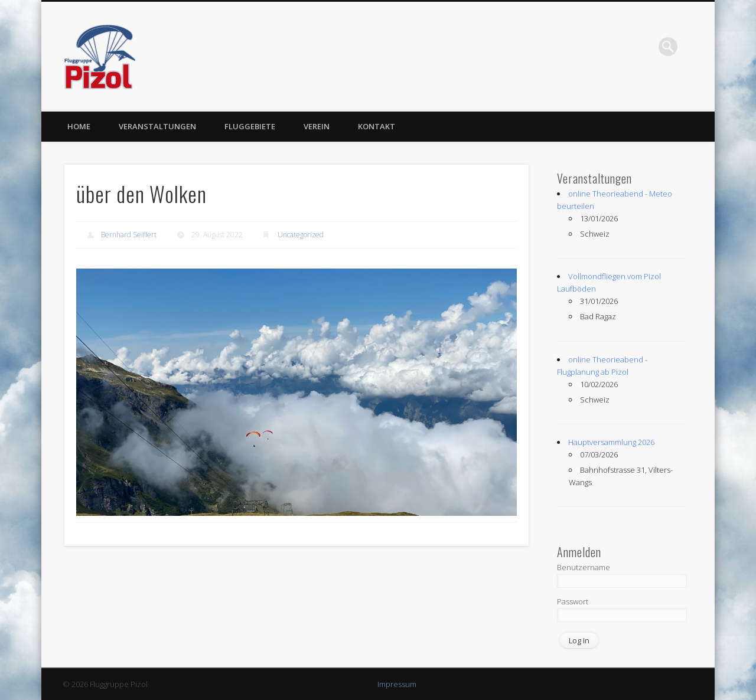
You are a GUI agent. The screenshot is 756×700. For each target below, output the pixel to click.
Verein (317, 126)
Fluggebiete (250, 126)
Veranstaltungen (157, 126)
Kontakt (377, 126)
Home (79, 126)
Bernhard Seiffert (129, 235)
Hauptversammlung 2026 (611, 442)
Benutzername (584, 567)
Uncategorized (301, 235)
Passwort (573, 601)
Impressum (397, 684)
